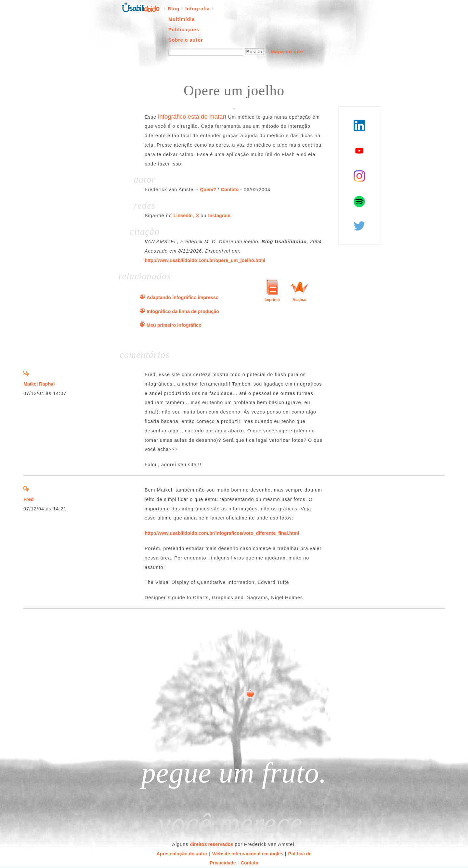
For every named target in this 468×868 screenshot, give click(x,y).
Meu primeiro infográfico (174, 325)
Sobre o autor (186, 40)
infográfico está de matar (191, 117)
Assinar (300, 300)
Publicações (184, 30)
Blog (174, 9)
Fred (28, 499)
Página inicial (141, 7)
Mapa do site (287, 52)
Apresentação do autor (182, 854)
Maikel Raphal (39, 384)
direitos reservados (212, 844)
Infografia (198, 9)
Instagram (219, 216)
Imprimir (272, 300)
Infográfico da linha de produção (183, 311)
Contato (230, 190)
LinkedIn (183, 216)
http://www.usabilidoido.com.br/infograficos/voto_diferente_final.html (222, 533)
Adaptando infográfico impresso (182, 297)
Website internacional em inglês (248, 854)
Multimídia (182, 19)
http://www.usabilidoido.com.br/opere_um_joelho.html (205, 260)
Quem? (208, 190)
